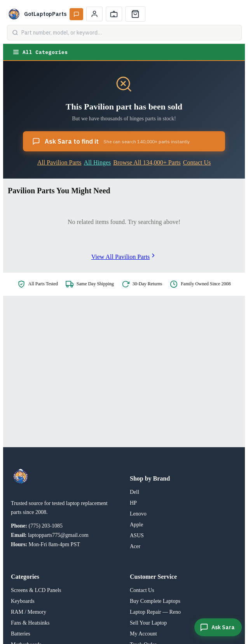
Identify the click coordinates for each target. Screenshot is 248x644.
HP (133, 503)
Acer (135, 546)
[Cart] (135, 14)
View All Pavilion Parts (124, 257)
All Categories (40, 52)
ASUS (137, 536)
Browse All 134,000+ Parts (147, 162)
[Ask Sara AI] (76, 14)
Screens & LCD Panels (36, 590)
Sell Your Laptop (148, 623)
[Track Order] (114, 14)
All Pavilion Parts (59, 162)
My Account (143, 634)
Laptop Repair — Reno (155, 612)
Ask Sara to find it (111, 141)
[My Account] (94, 14)
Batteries (21, 634)
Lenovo (138, 514)
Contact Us (197, 162)
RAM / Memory (29, 612)
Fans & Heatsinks (30, 623)
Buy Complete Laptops (155, 601)
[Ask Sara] (218, 627)
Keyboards (23, 601)
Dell (134, 492)
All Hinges (98, 162)
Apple (136, 525)
